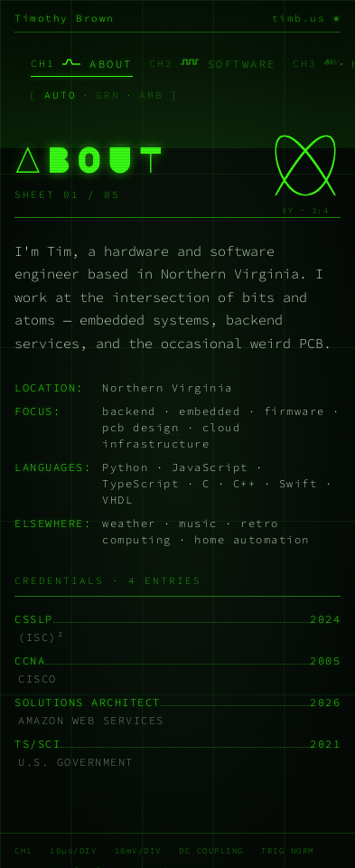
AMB (151, 95)
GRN (108, 95)
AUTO (61, 95)
